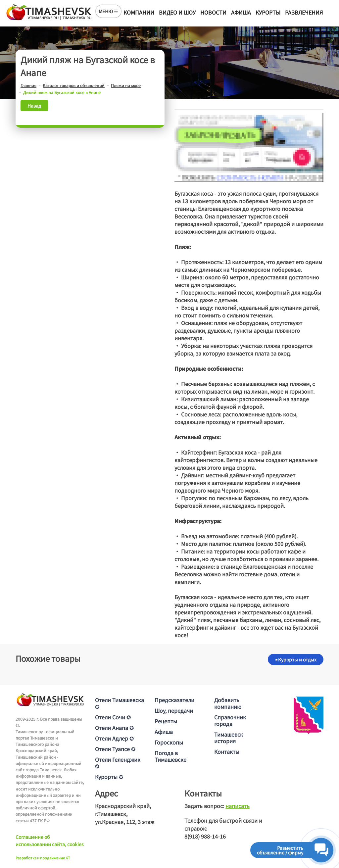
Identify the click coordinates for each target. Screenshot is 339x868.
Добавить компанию (228, 703)
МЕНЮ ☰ (108, 11)
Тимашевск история (229, 738)
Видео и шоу (177, 12)
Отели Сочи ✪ (113, 717)
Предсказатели (174, 700)
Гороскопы (169, 742)
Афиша (241, 12)
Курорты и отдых (296, 659)
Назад (34, 106)
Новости (213, 12)
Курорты (268, 12)
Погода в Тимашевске (170, 756)
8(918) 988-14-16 (205, 836)
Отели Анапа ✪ (114, 728)
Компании (139, 12)
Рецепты (166, 721)
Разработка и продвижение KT (43, 858)
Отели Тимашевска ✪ (120, 703)
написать (238, 806)
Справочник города (230, 720)
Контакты (227, 751)
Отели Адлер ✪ (114, 738)
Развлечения (304, 12)
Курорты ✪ (109, 777)
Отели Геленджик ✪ (118, 763)
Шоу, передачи (174, 710)
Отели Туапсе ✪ (115, 749)
